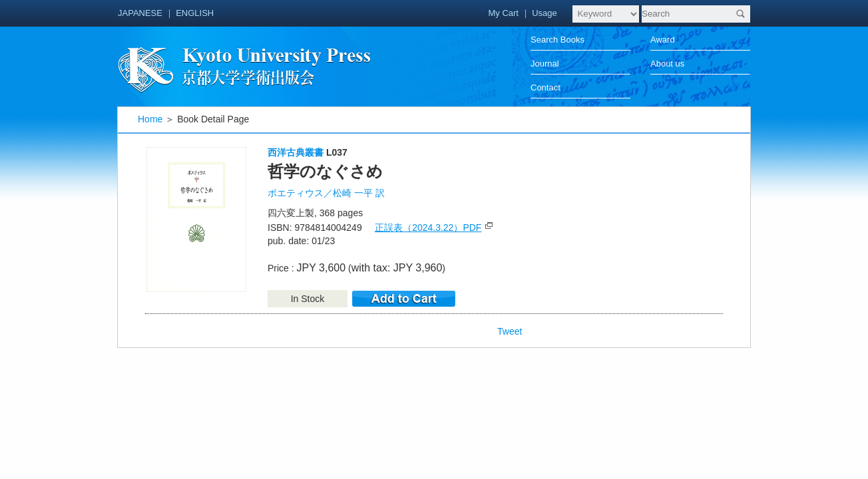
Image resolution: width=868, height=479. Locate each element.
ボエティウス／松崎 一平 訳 (326, 193)
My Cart (503, 13)
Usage (544, 13)
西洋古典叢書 (296, 152)
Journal (545, 64)
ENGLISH (195, 13)
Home (150, 119)
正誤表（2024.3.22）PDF (428, 228)
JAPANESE (140, 13)
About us (667, 64)
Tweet (510, 331)
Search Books (557, 40)
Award (663, 40)
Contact (545, 87)
